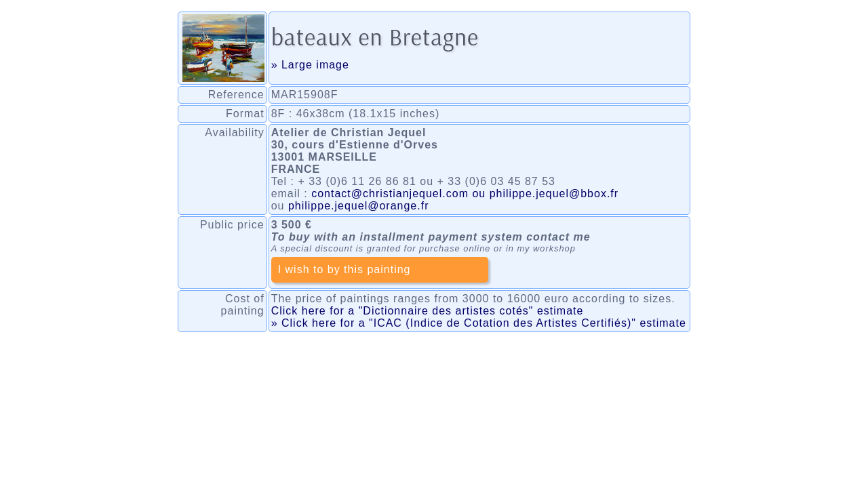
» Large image (310, 65)
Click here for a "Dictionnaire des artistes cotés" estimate (428, 311)
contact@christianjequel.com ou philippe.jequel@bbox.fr (465, 194)
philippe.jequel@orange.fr (359, 206)
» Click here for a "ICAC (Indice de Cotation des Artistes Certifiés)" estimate (479, 323)
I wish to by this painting (344, 269)
